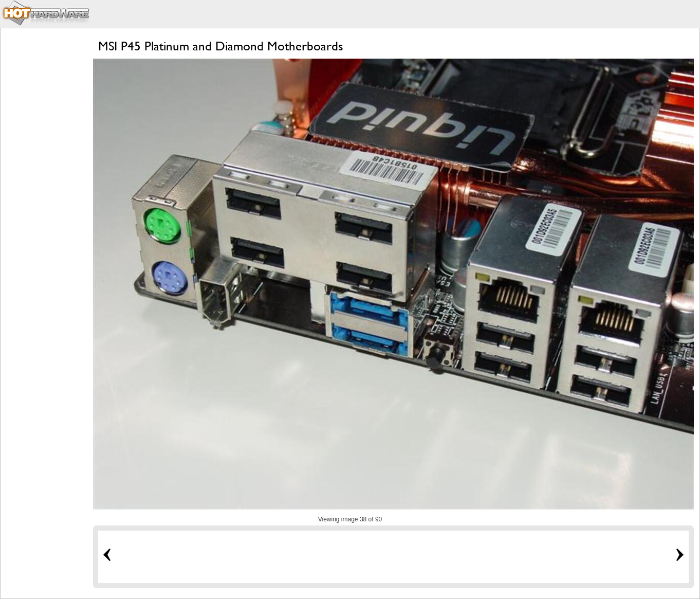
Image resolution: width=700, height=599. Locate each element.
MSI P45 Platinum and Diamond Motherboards (221, 46)
